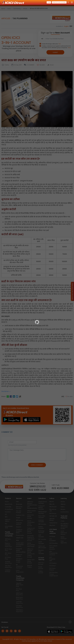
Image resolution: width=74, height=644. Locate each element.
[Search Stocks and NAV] (68, 2)
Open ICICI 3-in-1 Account (59, 2)
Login (49, 2)
